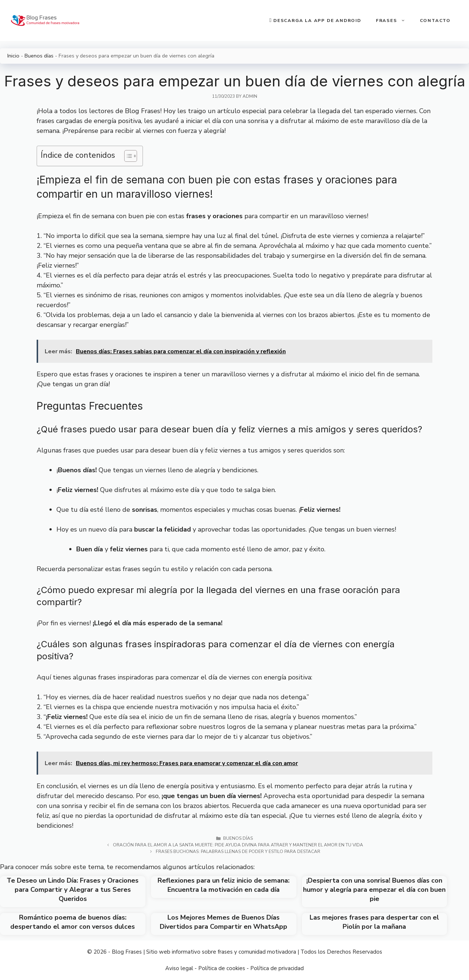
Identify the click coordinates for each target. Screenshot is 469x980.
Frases (394, 21)
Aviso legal (179, 968)
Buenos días (39, 56)
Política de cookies (222, 968)
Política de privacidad (277, 968)
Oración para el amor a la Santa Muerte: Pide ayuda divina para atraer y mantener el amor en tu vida (238, 845)
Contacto (435, 21)
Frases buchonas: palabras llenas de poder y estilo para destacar (238, 852)
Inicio (13, 56)
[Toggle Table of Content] (127, 156)
